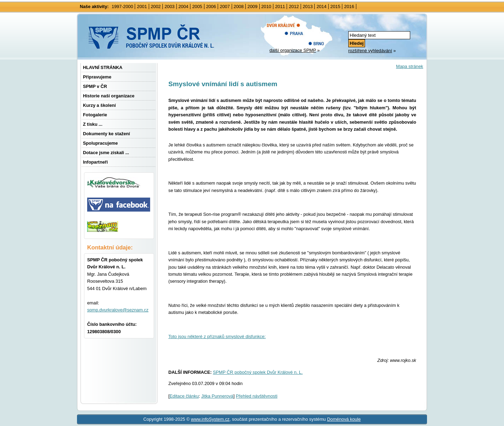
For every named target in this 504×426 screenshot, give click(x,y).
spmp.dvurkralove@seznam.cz (118, 310)
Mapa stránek (409, 66)
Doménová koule (344, 419)
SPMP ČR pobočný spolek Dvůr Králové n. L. (258, 372)
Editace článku (184, 396)
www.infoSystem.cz (210, 419)
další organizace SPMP (293, 50)
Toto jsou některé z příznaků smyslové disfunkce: (217, 336)
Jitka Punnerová (217, 396)
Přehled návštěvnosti (257, 396)
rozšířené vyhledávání (370, 51)
